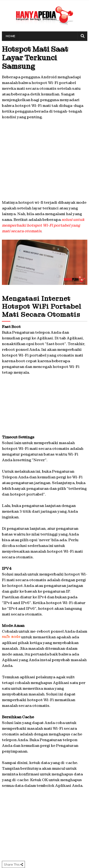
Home (11, 36)
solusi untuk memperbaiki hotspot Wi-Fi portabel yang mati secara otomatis (43, 225)
